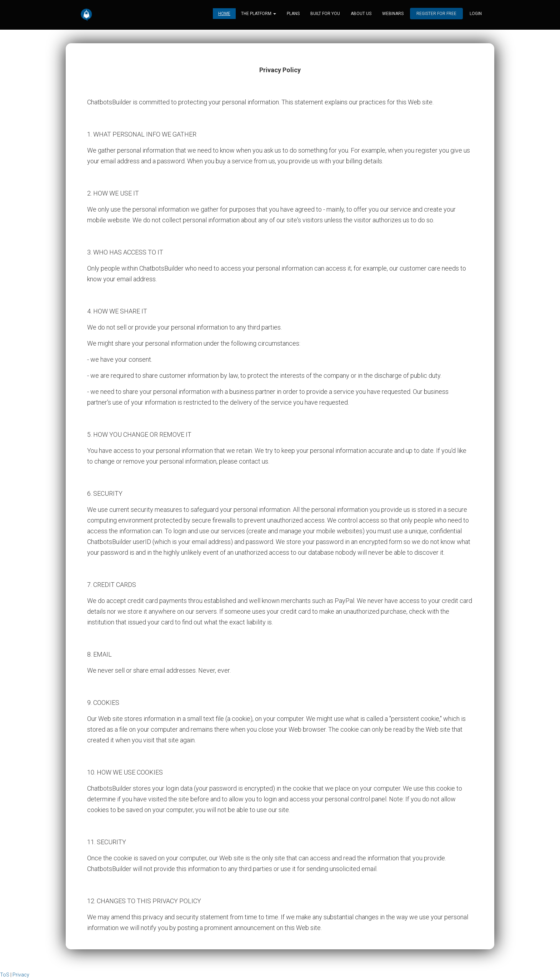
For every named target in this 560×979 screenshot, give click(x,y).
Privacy (21, 975)
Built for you (325, 14)
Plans (293, 14)
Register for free (436, 14)
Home (224, 14)
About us (361, 14)
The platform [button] (259, 14)
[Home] (86, 15)
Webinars (393, 14)
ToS (5, 975)
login (476, 14)
